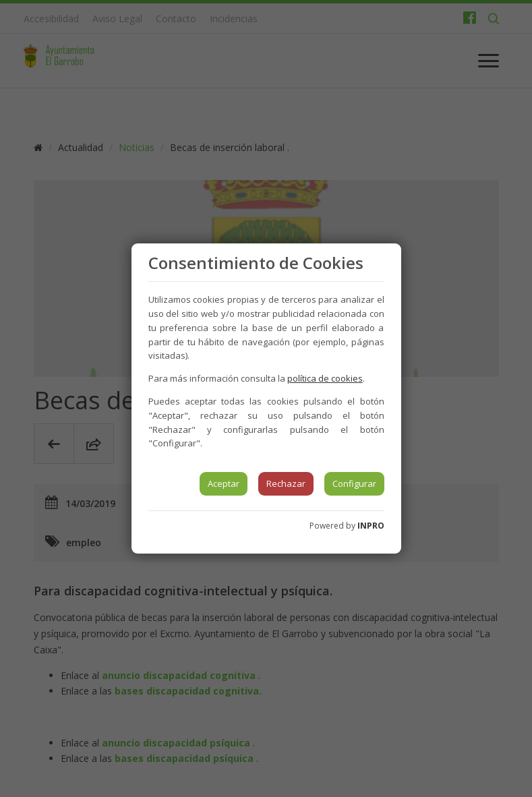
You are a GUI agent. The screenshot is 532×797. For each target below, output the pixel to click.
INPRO (371, 526)
